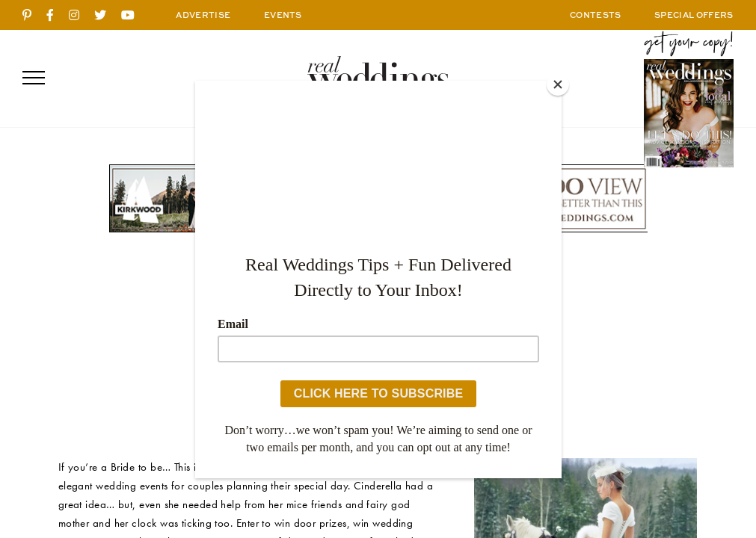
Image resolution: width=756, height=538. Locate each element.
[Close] (558, 84)
